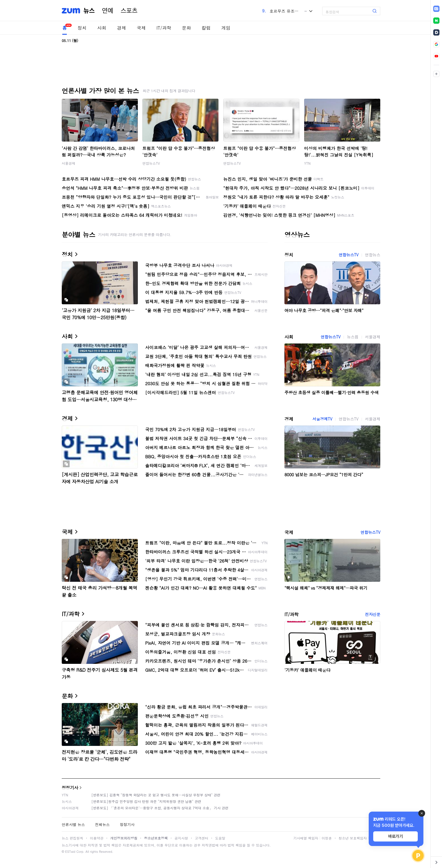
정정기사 (70, 787)
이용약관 (97, 838)
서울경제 (68, 163)
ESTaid (70, 852)
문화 (186, 28)
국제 (141, 28)
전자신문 (373, 614)
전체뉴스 (102, 824)
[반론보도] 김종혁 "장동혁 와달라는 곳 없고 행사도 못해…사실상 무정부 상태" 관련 (156, 795)
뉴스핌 (353, 337)
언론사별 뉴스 (73, 824)
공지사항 (181, 838)
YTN (307, 163)
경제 (121, 28)
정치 (82, 28)
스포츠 (129, 11)
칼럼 (206, 28)
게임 (226, 28)
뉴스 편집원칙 (72, 838)
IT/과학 (164, 28)
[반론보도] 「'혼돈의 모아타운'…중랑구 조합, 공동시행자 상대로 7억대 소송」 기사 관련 (160, 808)
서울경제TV (322, 419)
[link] (436, 9)
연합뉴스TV (151, 163)
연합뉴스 (373, 255)
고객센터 (202, 838)
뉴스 (89, 11)
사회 (102, 28)
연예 (108, 11)
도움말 (220, 838)
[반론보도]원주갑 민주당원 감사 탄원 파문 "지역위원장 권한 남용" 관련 (146, 801)
